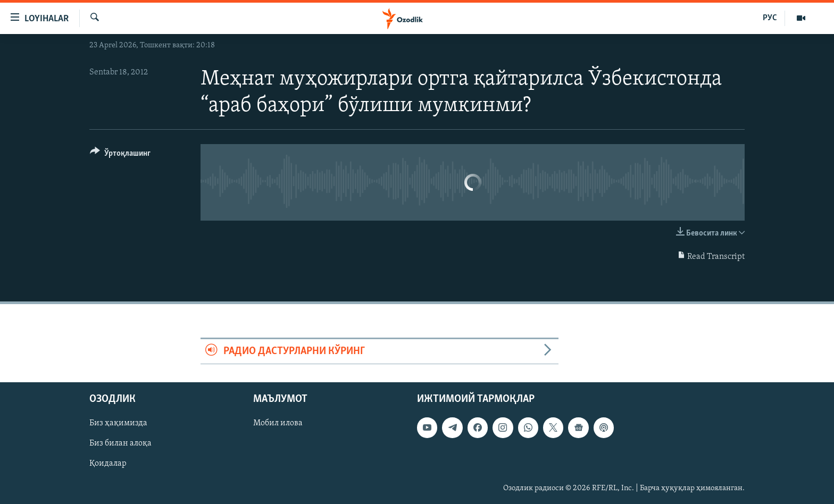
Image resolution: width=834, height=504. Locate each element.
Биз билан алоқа (120, 444)
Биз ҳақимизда (118, 424)
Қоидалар (108, 464)
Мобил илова (278, 424)
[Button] (120, 155)
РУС (770, 18)
